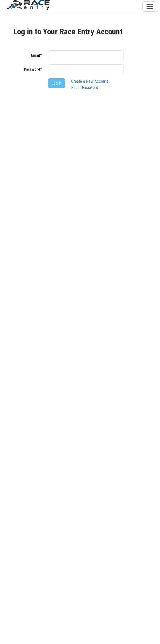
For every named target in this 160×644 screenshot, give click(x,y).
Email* (37, 55)
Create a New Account (90, 81)
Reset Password (85, 88)
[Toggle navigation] (150, 6)
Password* (33, 69)
